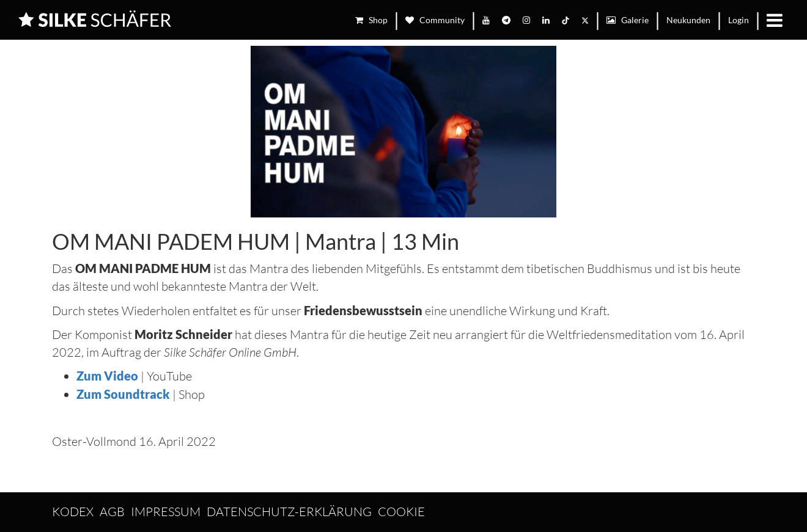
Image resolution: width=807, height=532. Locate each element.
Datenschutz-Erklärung (289, 512)
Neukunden (688, 20)
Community (435, 20)
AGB (112, 512)
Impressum (166, 512)
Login (739, 20)
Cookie (401, 512)
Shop (371, 20)
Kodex (73, 512)
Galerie (628, 20)
